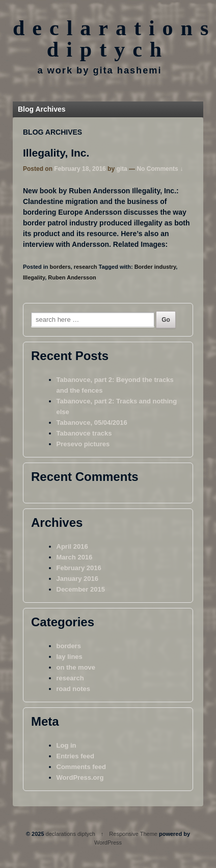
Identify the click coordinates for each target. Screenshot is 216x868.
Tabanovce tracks (84, 433)
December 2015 (81, 589)
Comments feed (82, 767)
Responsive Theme (133, 834)
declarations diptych (71, 834)
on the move (76, 667)
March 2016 (75, 557)
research (86, 267)
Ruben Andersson (72, 277)
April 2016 (72, 546)
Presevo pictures (83, 444)
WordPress (108, 843)
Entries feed (75, 756)
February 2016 (79, 568)
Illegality (34, 277)
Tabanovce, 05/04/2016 (92, 423)
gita (121, 169)
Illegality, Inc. (56, 153)
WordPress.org (80, 777)
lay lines (70, 657)
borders (60, 267)
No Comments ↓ (160, 169)
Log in (66, 745)
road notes (73, 689)
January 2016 (77, 579)
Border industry (155, 267)
